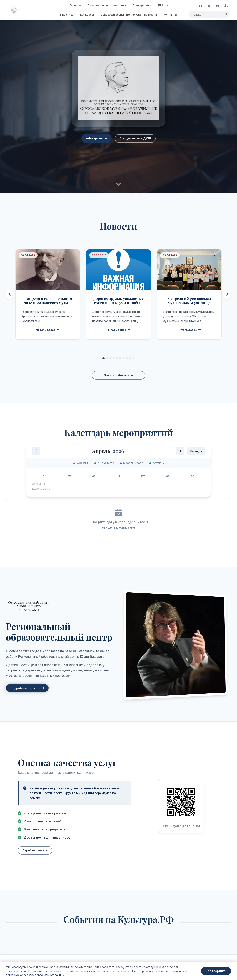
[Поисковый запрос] (209, 14)
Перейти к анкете (35, 850)
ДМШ (162, 5)
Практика (67, 15)
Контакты (170, 15)
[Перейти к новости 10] (133, 358)
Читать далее (48, 330)
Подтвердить (216, 971)
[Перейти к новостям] (118, 186)
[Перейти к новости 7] (123, 358)
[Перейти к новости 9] (130, 358)
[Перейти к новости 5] (117, 358)
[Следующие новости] (227, 294)
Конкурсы (87, 15)
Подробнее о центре (25, 688)
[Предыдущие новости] (10, 294)
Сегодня (196, 451)
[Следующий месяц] (180, 451)
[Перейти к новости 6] (120, 358)
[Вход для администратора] (226, 6)
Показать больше (116, 375)
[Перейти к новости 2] (107, 358)
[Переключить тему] (218, 6)
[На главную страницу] (14, 10)
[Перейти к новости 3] (110, 358)
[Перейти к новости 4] (114, 358)
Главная (75, 5)
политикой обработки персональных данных (35, 975)
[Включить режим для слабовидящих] (201, 6)
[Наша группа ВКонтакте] (209, 6)
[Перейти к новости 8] (127, 358)
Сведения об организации (106, 5)
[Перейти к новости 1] (104, 358)
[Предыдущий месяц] (36, 451)
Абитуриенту (142, 5)
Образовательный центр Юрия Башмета (129, 15)
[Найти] (226, 14)
